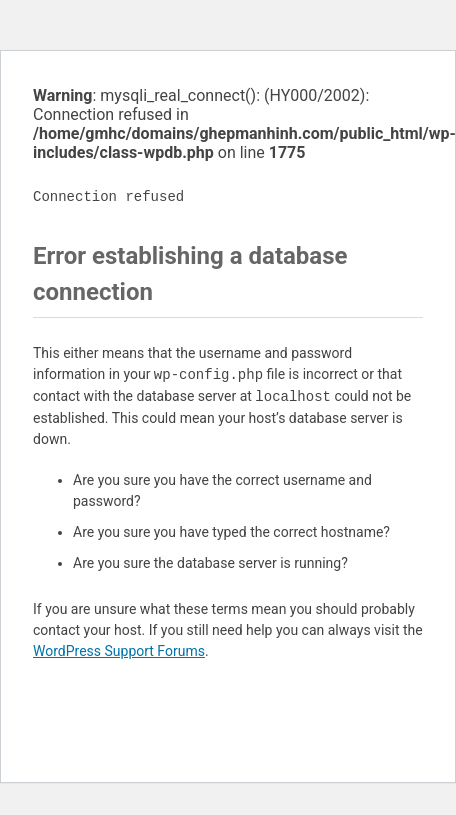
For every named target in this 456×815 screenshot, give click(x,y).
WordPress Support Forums (119, 651)
